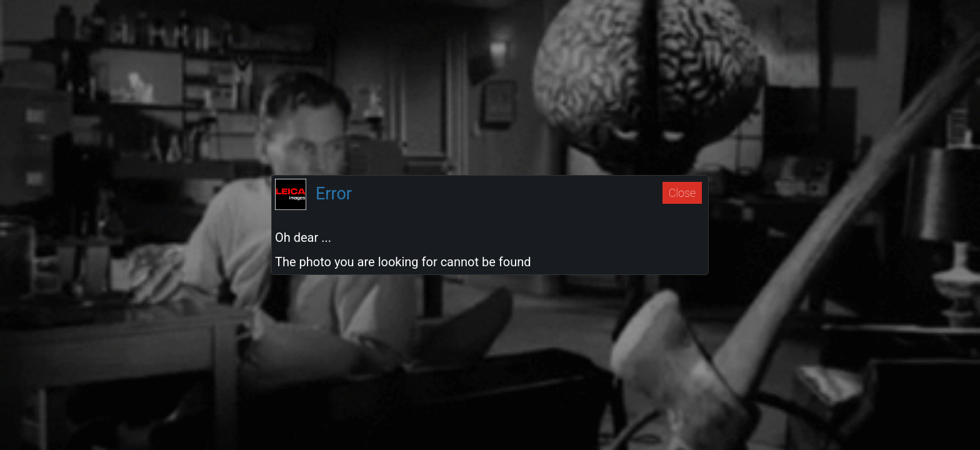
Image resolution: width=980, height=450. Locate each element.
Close (682, 193)
